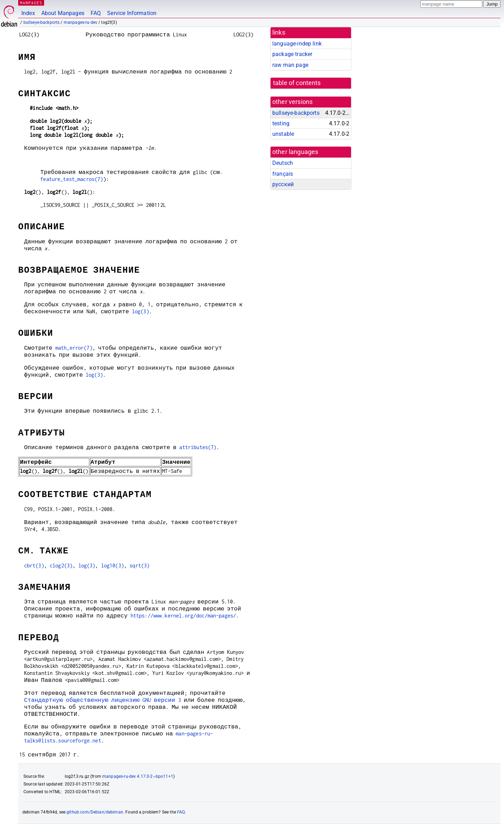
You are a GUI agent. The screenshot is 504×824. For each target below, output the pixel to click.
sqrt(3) (139, 565)
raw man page (290, 65)
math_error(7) (74, 348)
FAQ (96, 13)
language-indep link (297, 44)
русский (283, 184)
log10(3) (113, 565)
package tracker (292, 54)
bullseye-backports (42, 22)
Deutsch (283, 163)
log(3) (141, 311)
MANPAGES (31, 3)
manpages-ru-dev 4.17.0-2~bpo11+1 (138, 776)
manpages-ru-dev (80, 22)
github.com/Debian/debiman (95, 812)
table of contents (297, 83)
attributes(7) (198, 447)
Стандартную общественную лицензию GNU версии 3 (103, 700)
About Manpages (63, 13)
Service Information (132, 13)
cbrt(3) (34, 565)
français (283, 174)
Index (28, 13)
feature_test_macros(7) (72, 179)
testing (281, 123)
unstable (283, 134)
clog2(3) (61, 565)
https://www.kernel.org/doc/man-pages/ (183, 616)
